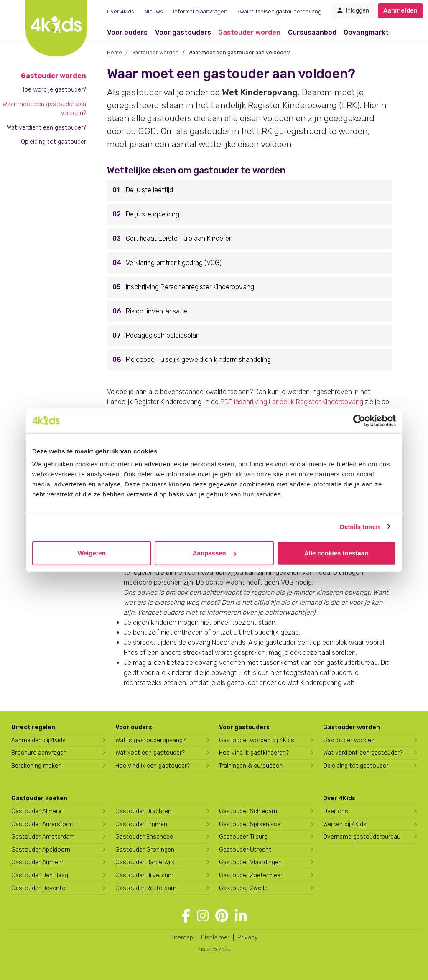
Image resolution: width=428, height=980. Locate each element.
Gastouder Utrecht (245, 850)
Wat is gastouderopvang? (150, 740)
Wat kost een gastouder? (150, 753)
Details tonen (360, 526)
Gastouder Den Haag (40, 875)
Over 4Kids (121, 11)
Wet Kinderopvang (260, 92)
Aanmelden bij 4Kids (38, 740)
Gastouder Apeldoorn (41, 850)
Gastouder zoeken (39, 798)
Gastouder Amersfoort (43, 824)
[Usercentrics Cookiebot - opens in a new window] (359, 420)
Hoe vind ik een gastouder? (153, 766)
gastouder (142, 92)
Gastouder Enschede (144, 837)
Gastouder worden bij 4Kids (257, 740)
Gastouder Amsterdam (43, 837)
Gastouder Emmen (141, 824)
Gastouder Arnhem (37, 862)
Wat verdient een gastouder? (46, 128)
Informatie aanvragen (200, 11)
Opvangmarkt (366, 32)
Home (115, 52)
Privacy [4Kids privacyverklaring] (248, 938)
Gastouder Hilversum (144, 875)
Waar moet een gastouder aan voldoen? (44, 109)
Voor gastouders (183, 32)
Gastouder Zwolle (243, 888)
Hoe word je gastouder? (53, 90)
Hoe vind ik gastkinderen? (254, 753)
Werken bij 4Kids (345, 824)
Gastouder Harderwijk (145, 862)
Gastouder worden (249, 32)
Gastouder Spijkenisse (250, 824)
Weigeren (92, 553)
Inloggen (353, 11)
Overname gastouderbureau (362, 837)
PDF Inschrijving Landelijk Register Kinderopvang (292, 402)
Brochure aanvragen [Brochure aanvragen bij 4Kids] (39, 753)
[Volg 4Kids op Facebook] (186, 916)
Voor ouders (127, 32)
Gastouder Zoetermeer (251, 875)
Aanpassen (214, 553)
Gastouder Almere (36, 811)
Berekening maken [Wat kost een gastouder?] (36, 766)
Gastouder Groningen (145, 850)
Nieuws (154, 11)
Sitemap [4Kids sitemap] (182, 938)
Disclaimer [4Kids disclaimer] (215, 938)
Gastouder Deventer (39, 888)
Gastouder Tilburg (243, 837)
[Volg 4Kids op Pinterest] (222, 916)
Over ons (336, 811)
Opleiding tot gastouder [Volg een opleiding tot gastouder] (356, 766)
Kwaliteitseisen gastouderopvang (279, 11)
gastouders (169, 118)
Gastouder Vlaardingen (250, 862)
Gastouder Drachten (143, 811)
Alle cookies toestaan (336, 553)
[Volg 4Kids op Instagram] (203, 916)
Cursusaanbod (312, 32)
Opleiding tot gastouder (53, 142)
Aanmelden (400, 11)
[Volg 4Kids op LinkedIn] (241, 916)
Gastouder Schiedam (248, 811)
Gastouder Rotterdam (146, 888)
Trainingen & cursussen (251, 766)
